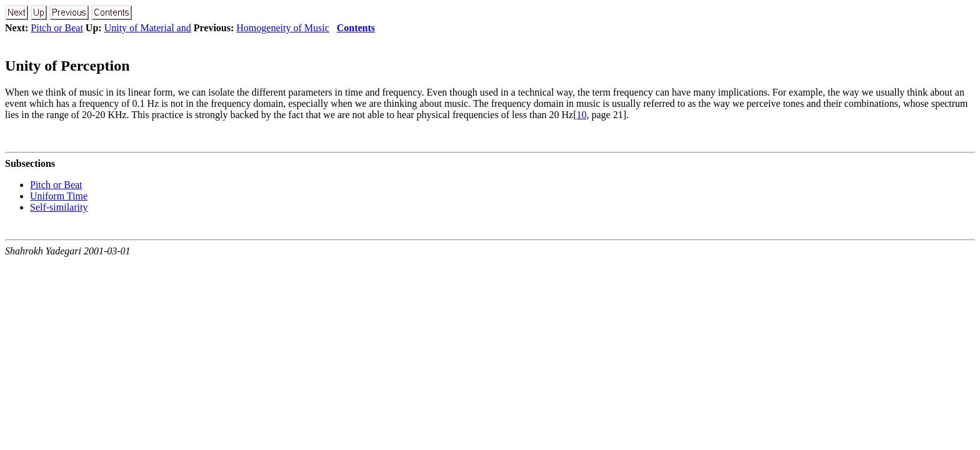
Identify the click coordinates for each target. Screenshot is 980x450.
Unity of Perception (67, 66)
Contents (356, 28)
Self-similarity (59, 207)
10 (582, 115)
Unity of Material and (148, 28)
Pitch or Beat (57, 28)
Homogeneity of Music (282, 28)
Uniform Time (59, 196)
